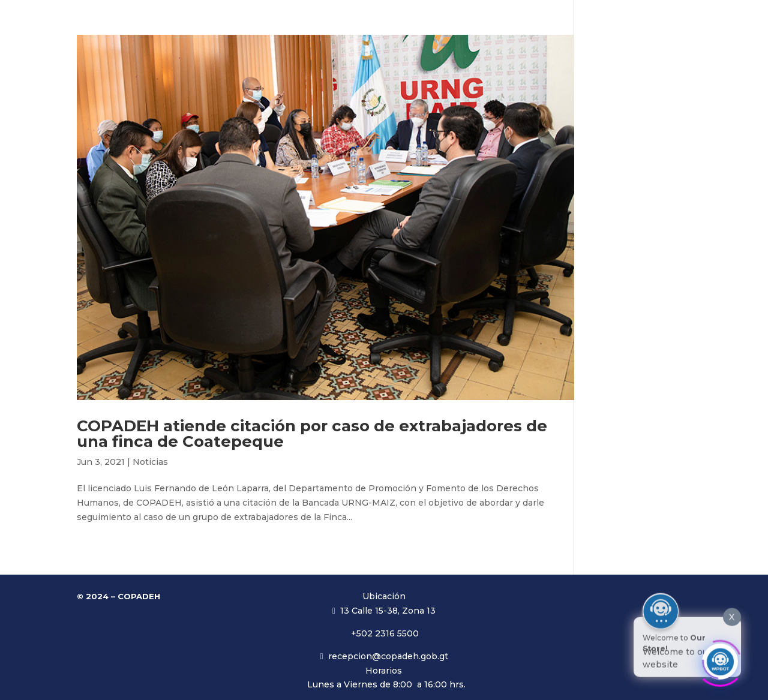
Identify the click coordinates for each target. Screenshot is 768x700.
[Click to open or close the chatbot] (720, 656)
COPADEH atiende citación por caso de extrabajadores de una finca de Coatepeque (312, 434)
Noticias (150, 462)
